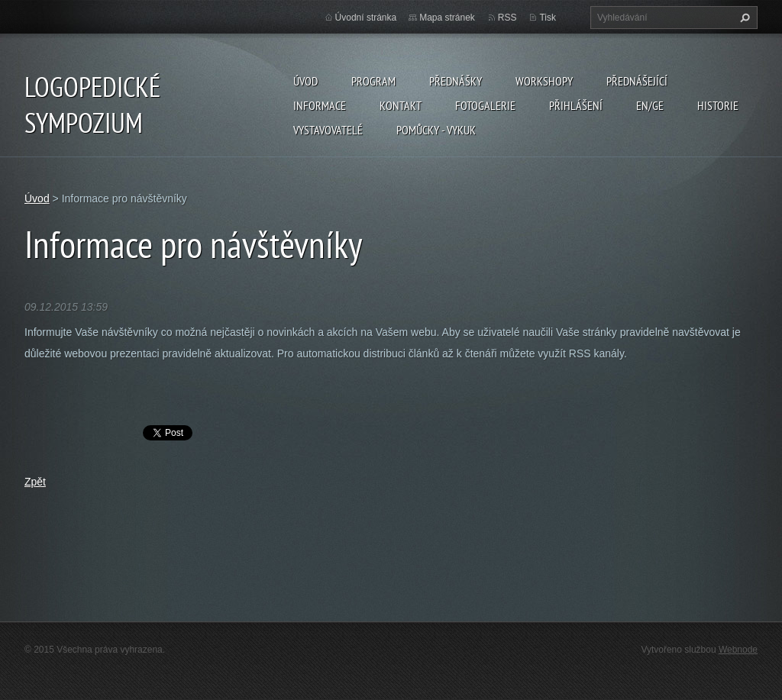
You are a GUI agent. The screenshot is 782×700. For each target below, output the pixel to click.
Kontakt (401, 105)
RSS (507, 18)
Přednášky (456, 81)
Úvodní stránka (366, 18)
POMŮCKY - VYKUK (436, 130)
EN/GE (650, 105)
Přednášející (637, 81)
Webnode (738, 650)
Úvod (305, 81)
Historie (718, 105)
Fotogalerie (485, 105)
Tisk (548, 18)
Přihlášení (576, 105)
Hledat (743, 18)
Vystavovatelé (328, 130)
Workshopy (544, 81)
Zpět (35, 482)
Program (373, 81)
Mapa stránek (447, 18)
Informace (320, 105)
